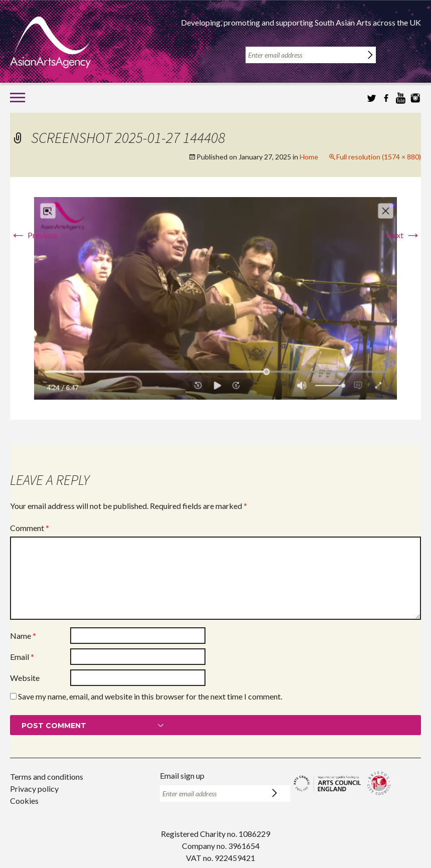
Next (403, 235)
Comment (30, 528)
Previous (34, 235)
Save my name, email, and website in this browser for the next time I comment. (150, 696)
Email (22, 657)
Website (25, 678)
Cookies (24, 801)
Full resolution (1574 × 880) (379, 157)
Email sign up (182, 775)
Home (309, 157)
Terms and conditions (47, 776)
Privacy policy (34, 789)
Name (23, 636)
